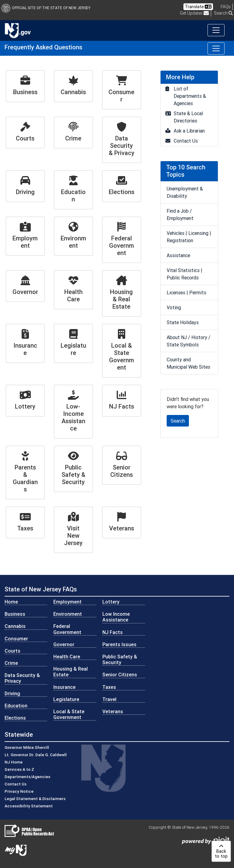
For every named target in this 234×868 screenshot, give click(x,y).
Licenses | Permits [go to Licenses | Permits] (186, 292)
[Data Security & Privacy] (122, 140)
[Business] (25, 86)
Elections (15, 718)
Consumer (16, 639)
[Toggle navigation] (216, 30)
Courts (12, 651)
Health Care (67, 657)
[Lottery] (25, 401)
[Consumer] (122, 90)
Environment (68, 614)
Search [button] (223, 13)
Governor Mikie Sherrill (27, 747)
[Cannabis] (73, 86)
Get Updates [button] (194, 13)
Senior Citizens (120, 675)
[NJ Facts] (122, 401)
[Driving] (25, 186)
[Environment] (73, 236)
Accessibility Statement (29, 806)
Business (15, 614)
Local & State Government (69, 714)
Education (16, 706)
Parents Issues (119, 644)
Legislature (66, 699)
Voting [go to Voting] (174, 307)
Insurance (64, 687)
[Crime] (73, 133)
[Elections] (122, 186)
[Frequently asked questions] (226, 7)
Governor (64, 644)
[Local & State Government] (122, 351)
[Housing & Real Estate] (122, 293)
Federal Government (67, 629)
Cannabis (15, 626)
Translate (198, 7)
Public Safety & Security (120, 659)
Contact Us (16, 784)
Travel (109, 699)
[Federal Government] (122, 240)
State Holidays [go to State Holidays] (183, 322)
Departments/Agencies (27, 777)
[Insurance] (25, 343)
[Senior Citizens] (122, 465)
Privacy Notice (19, 791)
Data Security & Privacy (22, 678)
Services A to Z (19, 769)
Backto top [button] (221, 851)
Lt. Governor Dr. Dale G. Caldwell (36, 755)
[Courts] (25, 133)
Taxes (109, 687)
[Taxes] (25, 523)
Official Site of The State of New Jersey (46, 8)
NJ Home (14, 762)
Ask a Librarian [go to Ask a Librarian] (189, 131)
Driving (12, 693)
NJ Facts (113, 632)
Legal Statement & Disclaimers (35, 799)
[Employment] (25, 236)
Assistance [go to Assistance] (178, 255)
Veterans (113, 711)
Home (11, 602)
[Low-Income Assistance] (73, 412)
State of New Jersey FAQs (41, 589)
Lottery (111, 602)
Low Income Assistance (116, 617)
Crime (11, 663)
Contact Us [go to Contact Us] (186, 141)
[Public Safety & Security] (73, 469)
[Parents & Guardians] (25, 473)
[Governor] (25, 286)
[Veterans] (122, 523)
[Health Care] (73, 290)
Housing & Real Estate (71, 672)
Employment (67, 602)
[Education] (73, 190)
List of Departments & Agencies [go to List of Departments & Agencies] (190, 96)
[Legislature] (73, 343)
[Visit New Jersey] (73, 530)
